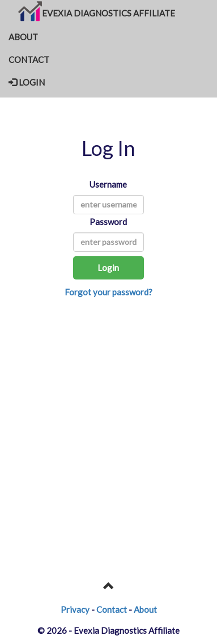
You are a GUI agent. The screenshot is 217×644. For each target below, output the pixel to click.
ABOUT (23, 37)
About (145, 609)
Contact (112, 609)
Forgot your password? (109, 292)
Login (108, 268)
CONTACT (29, 60)
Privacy (75, 609)
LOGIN (27, 82)
